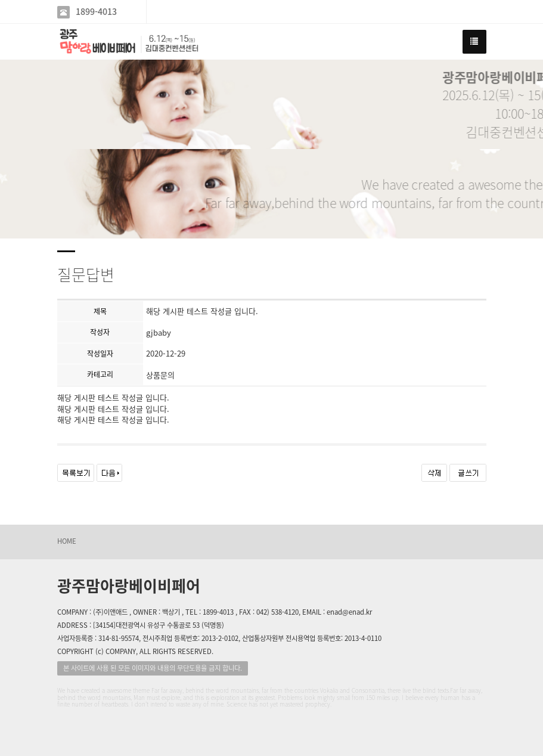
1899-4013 (96, 12)
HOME (67, 541)
